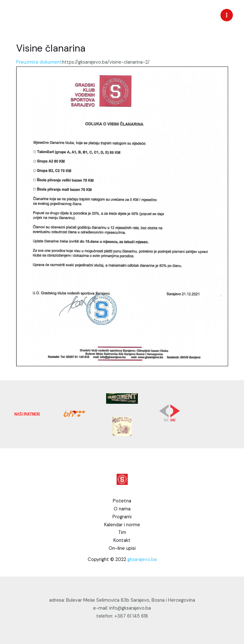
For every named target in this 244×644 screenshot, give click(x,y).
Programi (122, 517)
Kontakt (122, 540)
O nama (122, 509)
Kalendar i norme (122, 525)
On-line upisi (122, 548)
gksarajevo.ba (142, 560)
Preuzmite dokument (39, 62)
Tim (122, 532)
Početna (122, 501)
